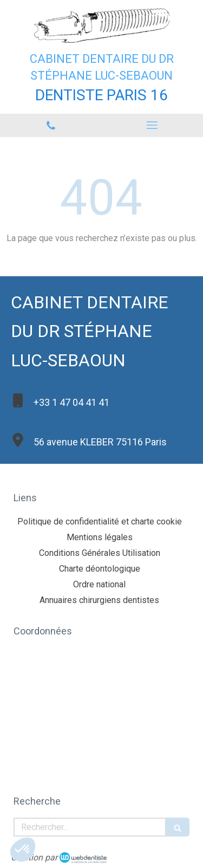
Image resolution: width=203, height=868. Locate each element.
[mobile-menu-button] (153, 125)
